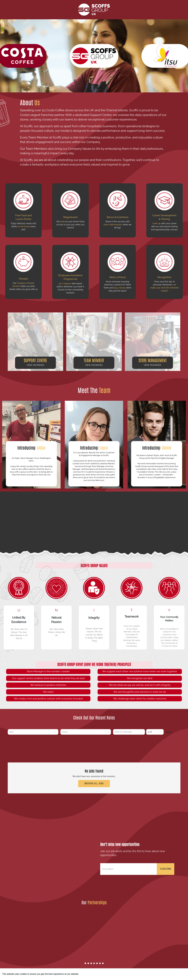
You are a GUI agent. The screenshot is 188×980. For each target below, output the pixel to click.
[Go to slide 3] (91, 963)
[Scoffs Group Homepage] (94, 10)
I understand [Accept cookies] (175, 974)
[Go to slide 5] (97, 963)
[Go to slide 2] (88, 963)
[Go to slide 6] (100, 963)
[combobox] (10, 732)
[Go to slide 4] (94, 963)
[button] (35, 342)
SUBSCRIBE (166, 869)
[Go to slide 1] (85, 963)
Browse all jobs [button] (94, 784)
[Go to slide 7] (103, 963)
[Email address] (128, 869)
